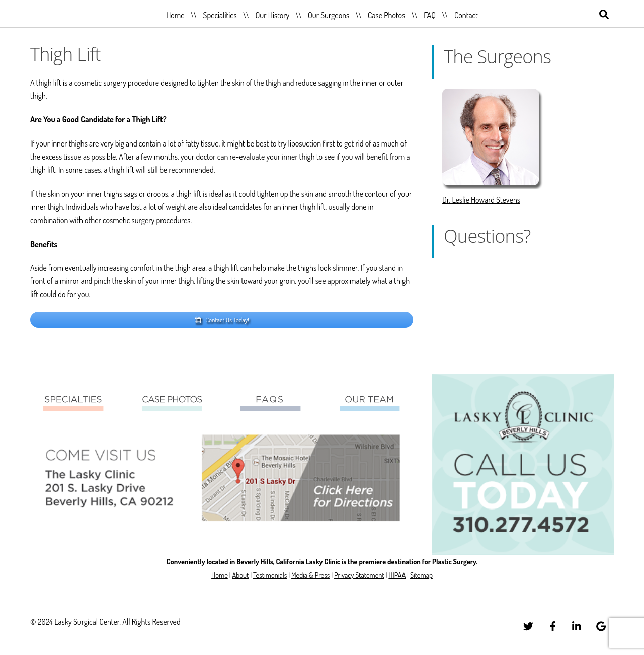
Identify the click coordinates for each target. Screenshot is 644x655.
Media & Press (310, 575)
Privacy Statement (359, 575)
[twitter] (528, 624)
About (240, 575)
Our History (273, 15)
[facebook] (553, 624)
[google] (601, 624)
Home (175, 15)
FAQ (430, 15)
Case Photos (386, 15)
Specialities (220, 15)
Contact (466, 15)
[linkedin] (577, 624)
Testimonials (270, 575)
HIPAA (397, 575)
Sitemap (421, 575)
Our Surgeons (329, 15)
